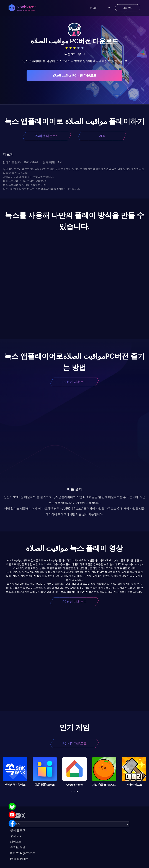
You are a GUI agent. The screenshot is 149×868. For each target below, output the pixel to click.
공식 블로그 (18, 830)
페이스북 (16, 842)
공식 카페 (16, 836)
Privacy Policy (19, 859)
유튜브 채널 (18, 847)
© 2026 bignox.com (23, 853)
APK (102, 136)
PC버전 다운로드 (47, 136)
